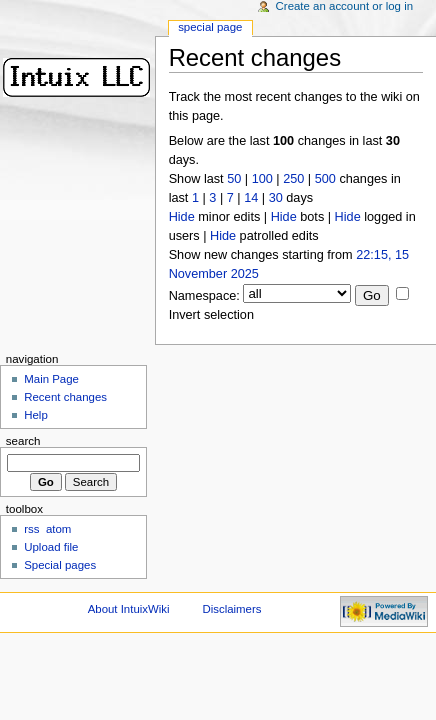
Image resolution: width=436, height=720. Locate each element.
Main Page (51, 379)
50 (234, 179)
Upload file (51, 547)
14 (251, 198)
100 (262, 179)
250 (293, 179)
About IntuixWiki (129, 609)
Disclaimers (231, 609)
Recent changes (65, 397)
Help (36, 415)
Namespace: (204, 296)
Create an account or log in (345, 6)
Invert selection (211, 315)
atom (58, 529)
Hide (182, 217)
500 (325, 179)
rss (31, 529)
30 (276, 198)
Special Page (210, 27)
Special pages (60, 565)
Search (23, 441)
